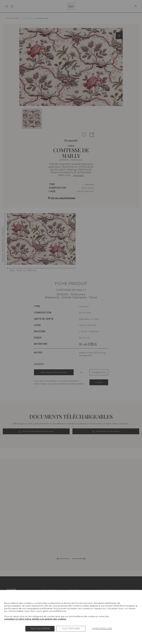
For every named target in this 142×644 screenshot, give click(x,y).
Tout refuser (71, 629)
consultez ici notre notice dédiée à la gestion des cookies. (35, 619)
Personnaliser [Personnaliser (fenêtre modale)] (102, 629)
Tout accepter (40, 629)
